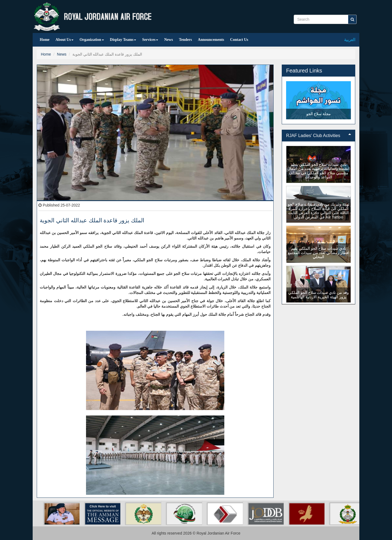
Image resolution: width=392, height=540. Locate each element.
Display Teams (123, 40)
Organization (92, 40)
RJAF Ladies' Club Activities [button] (318, 136)
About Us (65, 40)
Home (45, 40)
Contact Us (239, 40)
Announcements (211, 40)
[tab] (318, 136)
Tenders (185, 40)
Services (150, 40)
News (169, 40)
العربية (350, 40)
